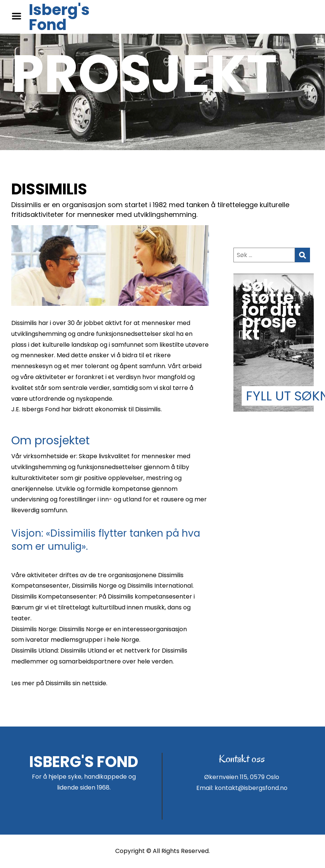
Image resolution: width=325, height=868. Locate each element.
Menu (19, 16)
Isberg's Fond (59, 17)
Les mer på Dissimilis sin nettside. (59, 683)
